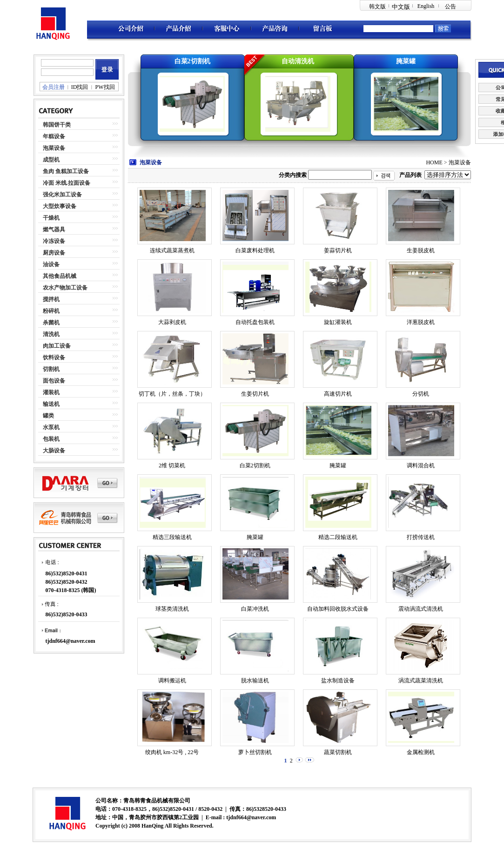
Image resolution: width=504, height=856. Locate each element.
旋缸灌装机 (338, 322)
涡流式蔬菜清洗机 (421, 681)
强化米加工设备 (62, 195)
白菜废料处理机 (255, 250)
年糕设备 (54, 136)
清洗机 (51, 334)
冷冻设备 (54, 241)
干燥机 (51, 218)
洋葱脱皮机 (421, 322)
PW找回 (105, 87)
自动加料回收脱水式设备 (338, 609)
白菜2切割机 (192, 61)
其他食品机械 (60, 276)
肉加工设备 (57, 346)
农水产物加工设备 (65, 288)
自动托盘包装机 (255, 322)
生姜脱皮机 (421, 250)
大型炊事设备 (60, 206)
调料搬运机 (172, 681)
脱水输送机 (255, 681)
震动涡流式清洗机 (421, 609)
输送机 (51, 404)
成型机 (51, 160)
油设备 (51, 264)
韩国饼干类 (57, 125)
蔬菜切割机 (338, 752)
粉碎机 (51, 311)
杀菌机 (51, 323)
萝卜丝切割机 (255, 752)
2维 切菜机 (172, 465)
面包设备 (54, 381)
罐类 (48, 416)
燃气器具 (54, 229)
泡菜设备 (54, 148)
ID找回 (80, 87)
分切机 (421, 394)
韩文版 (377, 7)
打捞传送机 (421, 537)
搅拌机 (51, 299)
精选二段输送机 (338, 537)
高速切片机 (338, 394)
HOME (434, 162)
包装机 (51, 439)
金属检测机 (421, 752)
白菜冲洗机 (255, 609)
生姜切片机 (255, 394)
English (426, 6)
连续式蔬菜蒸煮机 (172, 250)
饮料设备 (54, 357)
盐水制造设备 (338, 681)
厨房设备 (54, 253)
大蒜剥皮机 (172, 322)
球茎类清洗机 (172, 609)
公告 (450, 7)
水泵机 (51, 427)
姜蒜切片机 (338, 250)
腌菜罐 (406, 61)
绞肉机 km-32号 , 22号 (172, 752)
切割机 (51, 369)
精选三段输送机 (172, 537)
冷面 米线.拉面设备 (67, 183)
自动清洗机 (298, 61)
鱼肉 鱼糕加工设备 (66, 171)
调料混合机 (421, 465)
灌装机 (51, 392)
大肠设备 (54, 451)
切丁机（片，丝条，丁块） (172, 394)
